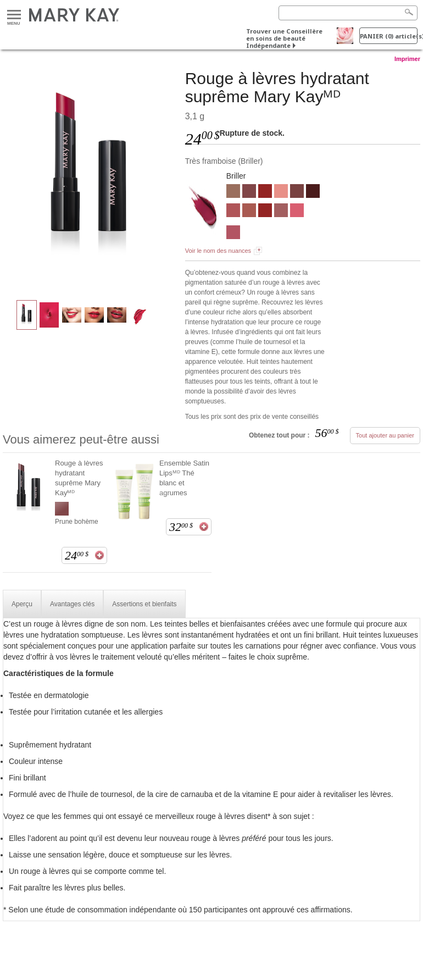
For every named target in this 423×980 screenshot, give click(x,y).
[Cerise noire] (313, 192)
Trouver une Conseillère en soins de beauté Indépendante (284, 38)
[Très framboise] (90, 179)
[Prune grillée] (297, 192)
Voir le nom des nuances (218, 251)
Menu (14, 15)
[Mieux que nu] (233, 192)
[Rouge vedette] (265, 192)
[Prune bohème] (249, 192)
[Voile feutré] (249, 212)
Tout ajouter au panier (385, 435)
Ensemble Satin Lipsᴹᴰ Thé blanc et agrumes (184, 478)
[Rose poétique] (233, 234)
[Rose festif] (297, 212)
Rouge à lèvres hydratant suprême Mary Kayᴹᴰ (79, 478)
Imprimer (407, 59)
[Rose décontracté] (281, 212)
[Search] (348, 13)
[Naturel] (281, 192)
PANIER (389, 36)
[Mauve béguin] (233, 212)
